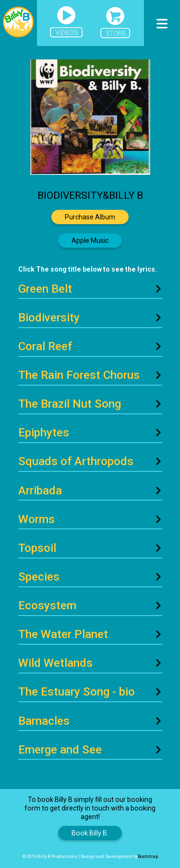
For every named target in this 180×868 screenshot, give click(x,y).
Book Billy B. (90, 833)
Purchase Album (90, 217)
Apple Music (90, 240)
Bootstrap (148, 856)
